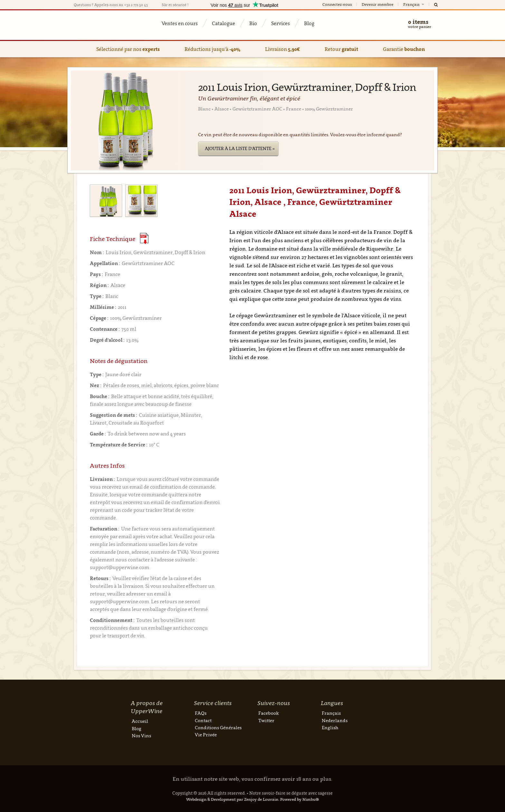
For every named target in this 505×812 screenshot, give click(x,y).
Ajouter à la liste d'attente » (240, 148)
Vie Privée (206, 735)
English (330, 727)
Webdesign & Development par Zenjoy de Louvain (232, 799)
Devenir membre (377, 4)
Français (414, 4)
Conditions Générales (218, 727)
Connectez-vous (337, 4)
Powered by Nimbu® (300, 799)
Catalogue (224, 23)
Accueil (140, 721)
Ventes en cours (180, 23)
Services (281, 23)
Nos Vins (141, 736)
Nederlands (335, 720)
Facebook (269, 713)
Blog (309, 23)
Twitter (266, 720)
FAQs (201, 713)
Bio (253, 23)
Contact (203, 720)
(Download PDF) (144, 239)
